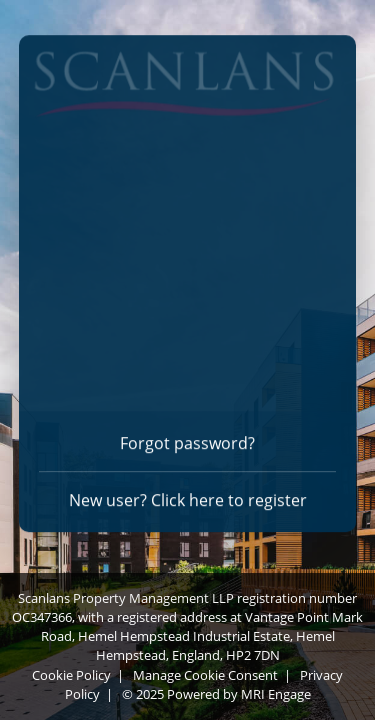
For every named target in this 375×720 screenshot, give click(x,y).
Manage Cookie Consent (205, 675)
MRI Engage (276, 694)
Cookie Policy (71, 675)
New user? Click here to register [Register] (188, 497)
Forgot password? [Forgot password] (187, 440)
